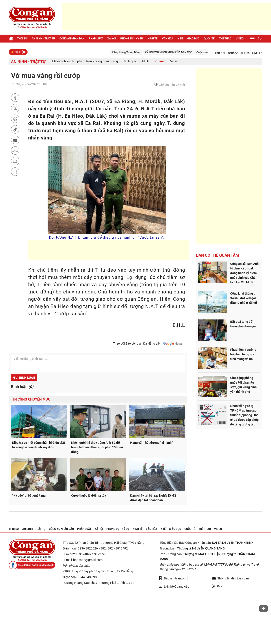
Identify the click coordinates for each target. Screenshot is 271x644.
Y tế (180, 39)
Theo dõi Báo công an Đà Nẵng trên (148, 344)
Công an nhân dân (72, 39)
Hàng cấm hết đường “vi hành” (151, 443)
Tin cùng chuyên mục (31, 399)
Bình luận (22, 387)
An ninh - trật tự (43, 39)
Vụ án (174, 61)
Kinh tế (153, 39)
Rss (217, 586)
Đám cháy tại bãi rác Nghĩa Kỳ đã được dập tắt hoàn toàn (153, 498)
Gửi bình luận (24, 378)
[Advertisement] (166, 17)
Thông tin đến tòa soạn (231, 578)
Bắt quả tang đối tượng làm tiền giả (243, 324)
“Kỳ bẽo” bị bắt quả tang (29, 496)
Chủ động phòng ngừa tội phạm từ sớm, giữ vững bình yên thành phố (243, 385)
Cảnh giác (130, 61)
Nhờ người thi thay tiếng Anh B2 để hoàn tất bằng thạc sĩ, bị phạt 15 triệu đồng (97, 447)
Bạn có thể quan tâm (218, 255)
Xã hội (112, 39)
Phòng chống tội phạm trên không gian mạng (85, 61)
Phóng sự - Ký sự (132, 39)
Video (240, 39)
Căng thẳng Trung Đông (136, 52)
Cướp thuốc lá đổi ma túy (89, 496)
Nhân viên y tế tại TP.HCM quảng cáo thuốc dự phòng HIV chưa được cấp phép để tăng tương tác (244, 415)
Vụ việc (160, 61)
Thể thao (225, 39)
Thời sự (22, 39)
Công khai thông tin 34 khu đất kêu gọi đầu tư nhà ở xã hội (244, 298)
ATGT (146, 61)
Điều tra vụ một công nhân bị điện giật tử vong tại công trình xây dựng (39, 445)
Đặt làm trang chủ (174, 578)
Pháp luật (96, 39)
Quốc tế (209, 39)
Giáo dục (193, 39)
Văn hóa (168, 39)
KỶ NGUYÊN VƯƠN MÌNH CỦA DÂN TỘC (179, 52)
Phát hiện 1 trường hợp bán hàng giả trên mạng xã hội (243, 354)
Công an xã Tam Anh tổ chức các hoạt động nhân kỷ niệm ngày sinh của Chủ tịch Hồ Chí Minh (244, 273)
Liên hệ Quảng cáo (174, 586)
